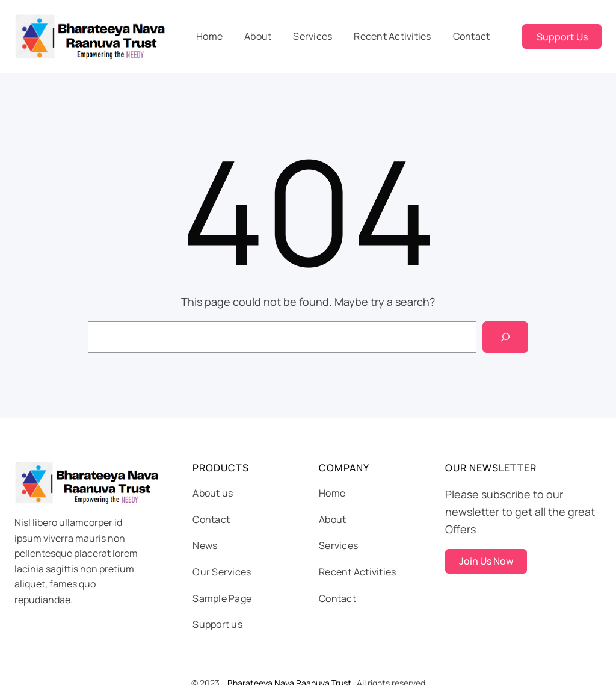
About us (213, 493)
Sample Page (222, 598)
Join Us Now (486, 561)
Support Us (562, 37)
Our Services (222, 572)
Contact (211, 519)
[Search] (505, 337)
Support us (217, 624)
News (205, 545)
